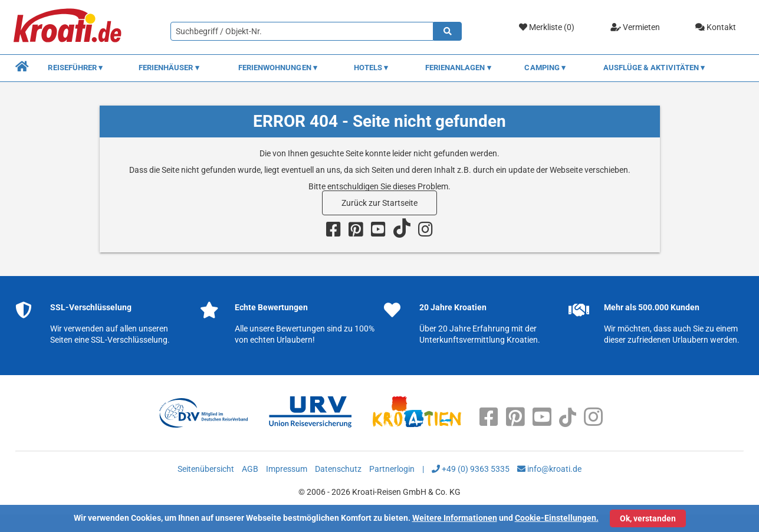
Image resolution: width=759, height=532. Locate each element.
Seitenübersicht (206, 469)
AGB (250, 469)
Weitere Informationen (455, 518)
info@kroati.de (549, 469)
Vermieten (635, 27)
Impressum (287, 469)
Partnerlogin (392, 469)
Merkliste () (547, 27)
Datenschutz (338, 469)
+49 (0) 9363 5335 (471, 469)
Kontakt (716, 27)
